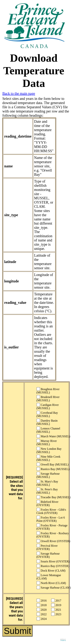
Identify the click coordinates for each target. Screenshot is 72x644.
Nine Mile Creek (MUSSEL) (48, 458)
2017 (56, 600)
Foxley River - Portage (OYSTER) (52, 527)
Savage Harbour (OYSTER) (48, 555)
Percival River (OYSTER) (47, 547)
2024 (42, 619)
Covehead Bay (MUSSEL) (47, 414)
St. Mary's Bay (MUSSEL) (47, 483)
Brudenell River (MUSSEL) (48, 398)
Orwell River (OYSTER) (53, 541)
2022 (42, 614)
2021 (56, 610)
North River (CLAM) (51, 583)
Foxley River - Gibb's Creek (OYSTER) (51, 511)
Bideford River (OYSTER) (47, 503)
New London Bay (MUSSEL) (49, 450)
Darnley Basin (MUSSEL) (47, 422)
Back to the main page (19, 93)
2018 (42, 605)
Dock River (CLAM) (51, 570)
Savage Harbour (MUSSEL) (48, 475)
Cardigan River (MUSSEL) (48, 406)
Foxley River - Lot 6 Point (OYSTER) (51, 519)
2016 (42, 600)
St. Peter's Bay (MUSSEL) (47, 491)
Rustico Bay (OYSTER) (53, 566)
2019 (56, 605)
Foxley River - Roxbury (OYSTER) (53, 535)
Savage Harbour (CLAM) (54, 587)
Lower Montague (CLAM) (49, 577)
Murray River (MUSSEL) (47, 442)
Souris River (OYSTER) (53, 561)
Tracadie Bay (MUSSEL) (54, 497)
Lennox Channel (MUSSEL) (48, 430)
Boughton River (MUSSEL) (48, 391)
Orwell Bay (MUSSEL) (53, 464)
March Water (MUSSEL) (53, 436)
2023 (56, 614)
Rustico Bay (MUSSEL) (53, 469)
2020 (42, 610)
